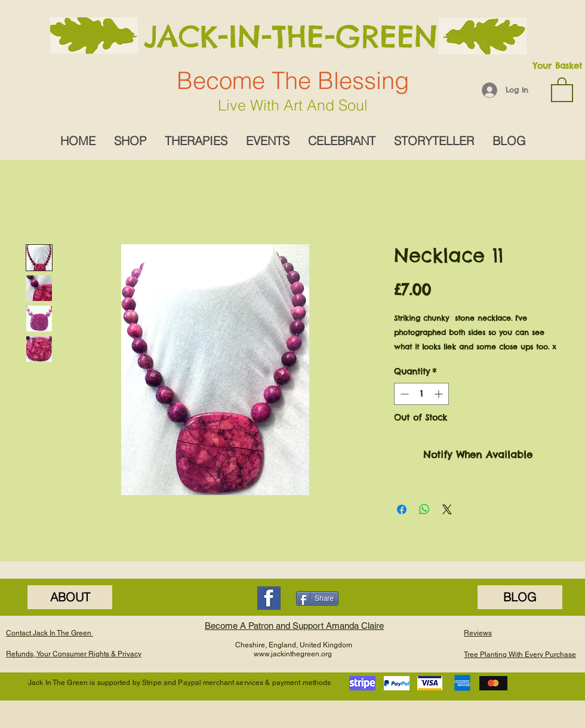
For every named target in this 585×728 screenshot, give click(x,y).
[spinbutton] (421, 394)
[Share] (317, 598)
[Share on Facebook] (402, 509)
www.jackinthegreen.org (293, 654)
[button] (562, 89)
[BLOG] (520, 597)
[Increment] (440, 394)
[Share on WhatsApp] (424, 509)
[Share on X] (447, 509)
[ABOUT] (70, 597)
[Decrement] (403, 394)
